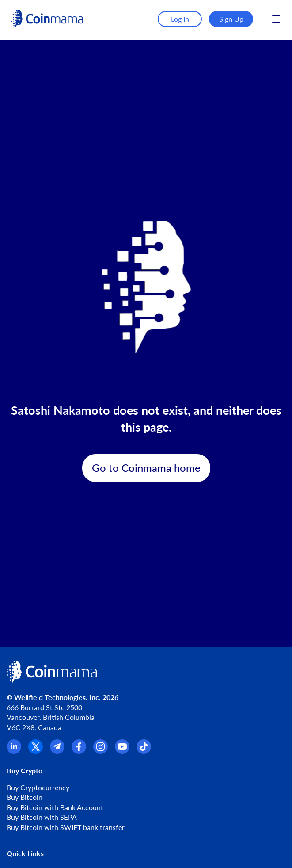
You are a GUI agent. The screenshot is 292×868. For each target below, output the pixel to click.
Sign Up (231, 19)
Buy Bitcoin (25, 797)
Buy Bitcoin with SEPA (42, 817)
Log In (180, 19)
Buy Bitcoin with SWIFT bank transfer (66, 827)
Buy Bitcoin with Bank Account (55, 807)
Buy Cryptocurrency (38, 787)
